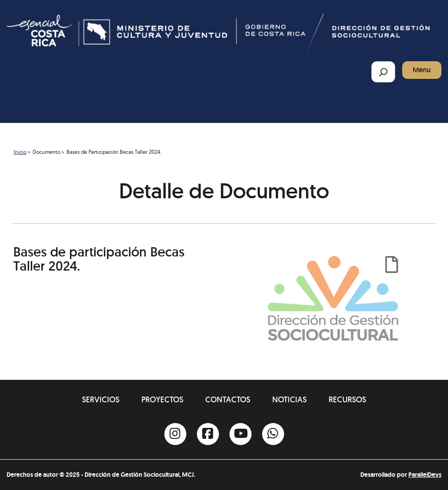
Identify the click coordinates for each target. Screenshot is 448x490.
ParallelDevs (425, 475)
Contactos (228, 399)
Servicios (101, 399)
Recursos (347, 399)
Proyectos (162, 399)
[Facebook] (208, 434)
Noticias (289, 399)
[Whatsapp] (273, 434)
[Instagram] (175, 434)
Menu (422, 70)
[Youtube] (241, 434)
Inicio (20, 152)
